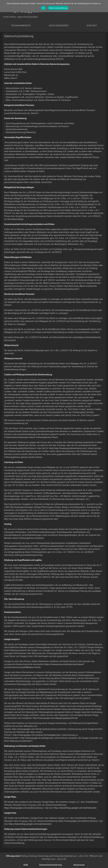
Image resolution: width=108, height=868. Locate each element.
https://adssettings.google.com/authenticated (75, 808)
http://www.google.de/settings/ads (37, 738)
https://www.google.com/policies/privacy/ (24, 808)
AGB (26, 865)
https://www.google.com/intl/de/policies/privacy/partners (39, 729)
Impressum (79, 865)
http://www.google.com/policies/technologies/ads (37, 735)
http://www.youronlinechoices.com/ (71, 448)
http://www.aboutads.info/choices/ (20, 448)
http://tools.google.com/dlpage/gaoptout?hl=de (55, 718)
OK (43, 8)
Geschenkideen (59, 26)
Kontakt (92, 26)
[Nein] (104, 6)
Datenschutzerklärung (51, 865)
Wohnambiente (21, 26)
